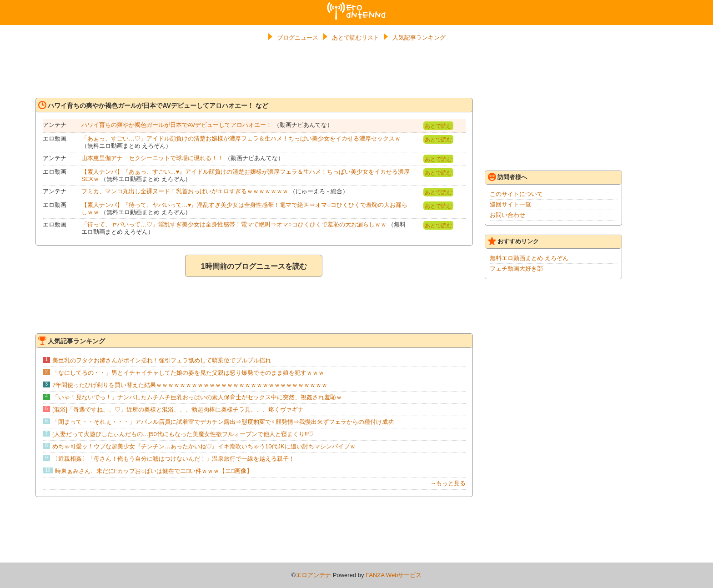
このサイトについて (516, 194)
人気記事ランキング (419, 38)
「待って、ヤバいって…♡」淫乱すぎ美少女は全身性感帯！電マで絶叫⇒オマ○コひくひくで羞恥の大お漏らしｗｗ (234, 224)
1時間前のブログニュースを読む (254, 266)
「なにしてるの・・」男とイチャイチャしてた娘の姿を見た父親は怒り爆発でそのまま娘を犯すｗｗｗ (188, 373)
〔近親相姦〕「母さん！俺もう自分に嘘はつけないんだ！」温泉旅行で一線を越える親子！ (173, 459)
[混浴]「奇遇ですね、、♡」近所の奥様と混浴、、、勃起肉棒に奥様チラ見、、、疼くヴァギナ (178, 410)
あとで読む (438, 126)
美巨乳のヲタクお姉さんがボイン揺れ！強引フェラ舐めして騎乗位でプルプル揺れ (162, 360)
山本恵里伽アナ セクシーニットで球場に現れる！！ (152, 158)
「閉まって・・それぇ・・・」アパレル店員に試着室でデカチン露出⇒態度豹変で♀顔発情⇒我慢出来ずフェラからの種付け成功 (223, 422)
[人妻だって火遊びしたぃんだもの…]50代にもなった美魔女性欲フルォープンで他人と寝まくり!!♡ (183, 434)
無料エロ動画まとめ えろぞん (529, 258)
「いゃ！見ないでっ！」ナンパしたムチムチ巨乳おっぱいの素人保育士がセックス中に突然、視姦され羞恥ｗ (197, 397)
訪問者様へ (507, 177)
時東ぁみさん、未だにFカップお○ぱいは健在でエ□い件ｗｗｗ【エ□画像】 (154, 471)
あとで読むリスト (356, 38)
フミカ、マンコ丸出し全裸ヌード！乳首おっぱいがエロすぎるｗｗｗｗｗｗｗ (185, 191)
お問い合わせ (507, 215)
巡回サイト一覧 (510, 204)
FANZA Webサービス (394, 575)
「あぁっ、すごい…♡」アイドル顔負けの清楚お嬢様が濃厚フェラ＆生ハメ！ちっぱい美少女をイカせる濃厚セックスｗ (241, 138)
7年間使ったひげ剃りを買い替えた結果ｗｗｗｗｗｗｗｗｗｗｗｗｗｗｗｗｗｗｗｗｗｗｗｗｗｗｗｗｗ (190, 385)
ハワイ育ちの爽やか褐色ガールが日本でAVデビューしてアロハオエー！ (177, 125)
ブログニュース (298, 38)
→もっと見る (448, 483)
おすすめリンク (513, 241)
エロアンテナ (356, 6)
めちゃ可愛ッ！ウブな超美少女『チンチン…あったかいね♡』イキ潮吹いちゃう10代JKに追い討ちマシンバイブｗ (204, 446)
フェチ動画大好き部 (516, 269)
